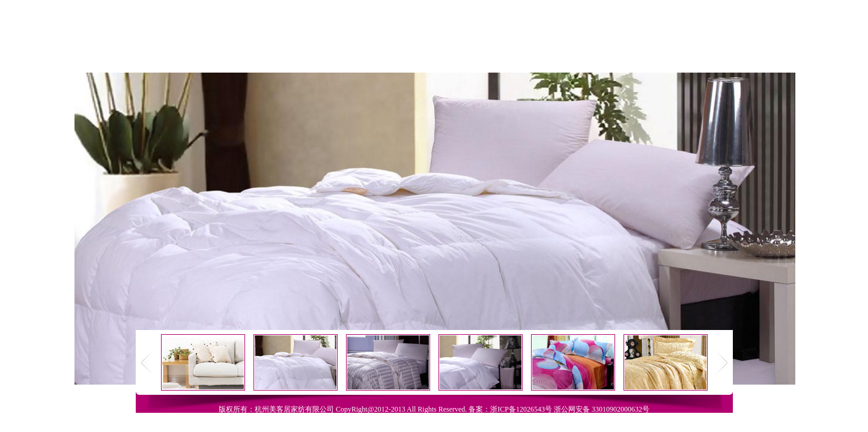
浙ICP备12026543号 (521, 409)
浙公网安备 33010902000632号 (602, 409)
